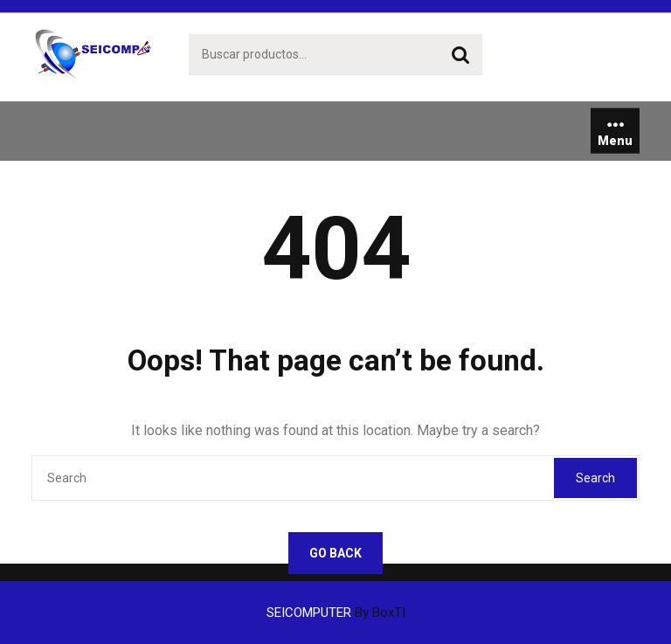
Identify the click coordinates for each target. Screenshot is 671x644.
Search (595, 478)
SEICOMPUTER (336, 613)
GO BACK (335, 553)
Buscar (460, 55)
